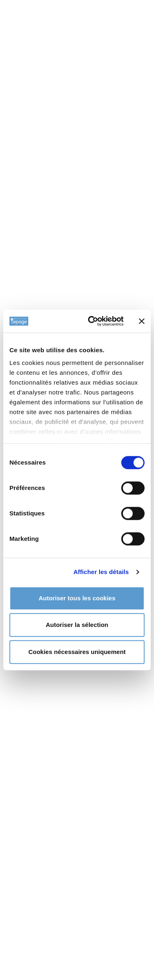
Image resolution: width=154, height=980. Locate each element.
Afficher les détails (101, 572)
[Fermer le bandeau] (142, 321)
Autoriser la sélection (77, 625)
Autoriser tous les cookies (77, 598)
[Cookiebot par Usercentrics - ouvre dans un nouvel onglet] (92, 321)
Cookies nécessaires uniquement (77, 652)
